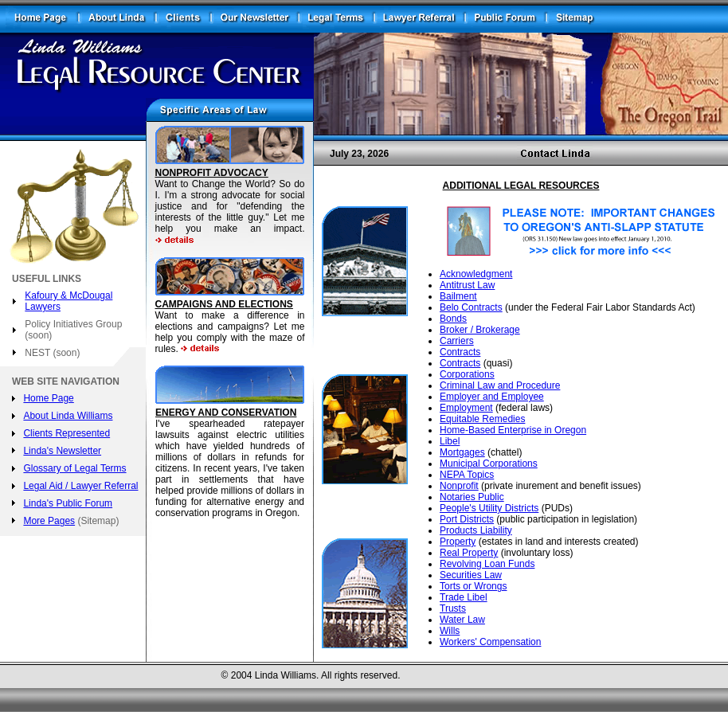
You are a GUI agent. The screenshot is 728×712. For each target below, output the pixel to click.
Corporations (467, 374)
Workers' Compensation (490, 642)
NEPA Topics (467, 475)
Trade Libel (464, 597)
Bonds (453, 319)
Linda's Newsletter (62, 451)
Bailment (458, 296)
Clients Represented (67, 433)
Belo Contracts (471, 307)
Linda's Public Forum (68, 503)
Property (458, 542)
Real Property (469, 553)
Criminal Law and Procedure (500, 385)
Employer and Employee (492, 397)
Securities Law (471, 575)
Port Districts (467, 519)
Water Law (462, 620)
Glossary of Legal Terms (74, 468)
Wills (450, 631)
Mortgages (462, 452)
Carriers (457, 341)
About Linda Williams (68, 416)
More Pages (49, 521)
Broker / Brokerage (480, 330)
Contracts (460, 352)
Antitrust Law (467, 285)
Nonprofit (459, 486)
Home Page (48, 398)
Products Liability (476, 530)
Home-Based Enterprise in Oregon (513, 430)
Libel (450, 441)
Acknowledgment (476, 274)
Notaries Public (472, 497)
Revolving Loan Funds (487, 564)
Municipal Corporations (489, 464)
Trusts (453, 608)
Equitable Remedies (482, 419)
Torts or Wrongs (473, 586)
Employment (466, 408)
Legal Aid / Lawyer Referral (80, 486)
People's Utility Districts (489, 508)
